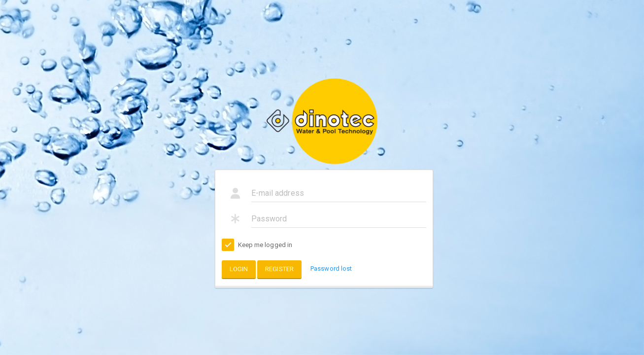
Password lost (331, 268)
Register (279, 269)
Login (239, 269)
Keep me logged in (257, 245)
